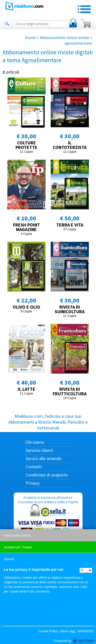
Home (30, 37)
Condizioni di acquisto (47, 475)
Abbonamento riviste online (65, 37)
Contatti (34, 467)
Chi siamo (35, 442)
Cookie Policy (48, 631)
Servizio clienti (39, 450)
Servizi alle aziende (44, 458)
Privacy (33, 483)
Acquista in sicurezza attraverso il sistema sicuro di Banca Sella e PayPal (48, 520)
